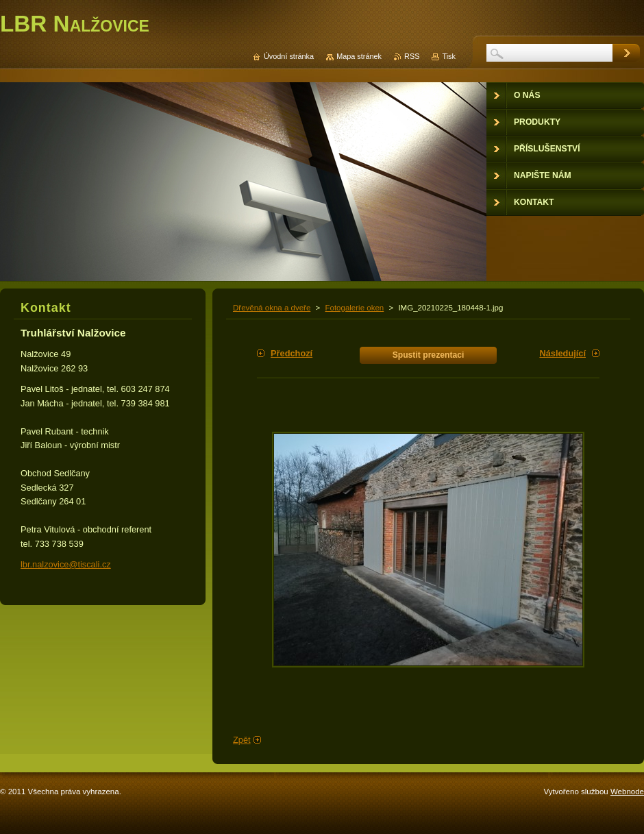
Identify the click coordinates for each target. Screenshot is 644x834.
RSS (412, 56)
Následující (562, 353)
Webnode (627, 792)
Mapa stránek (359, 56)
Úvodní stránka (289, 56)
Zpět (242, 740)
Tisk (449, 56)
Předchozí (292, 353)
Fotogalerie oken (354, 308)
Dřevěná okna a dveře (272, 308)
